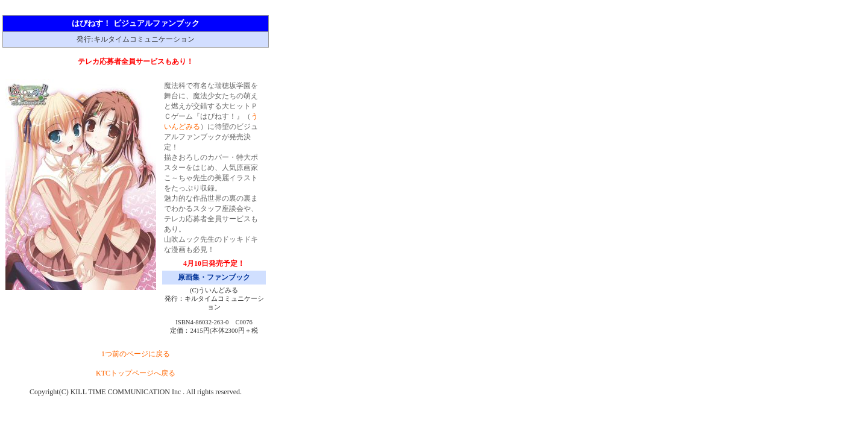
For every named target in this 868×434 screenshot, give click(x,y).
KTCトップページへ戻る (136, 373)
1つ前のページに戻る (136, 354)
